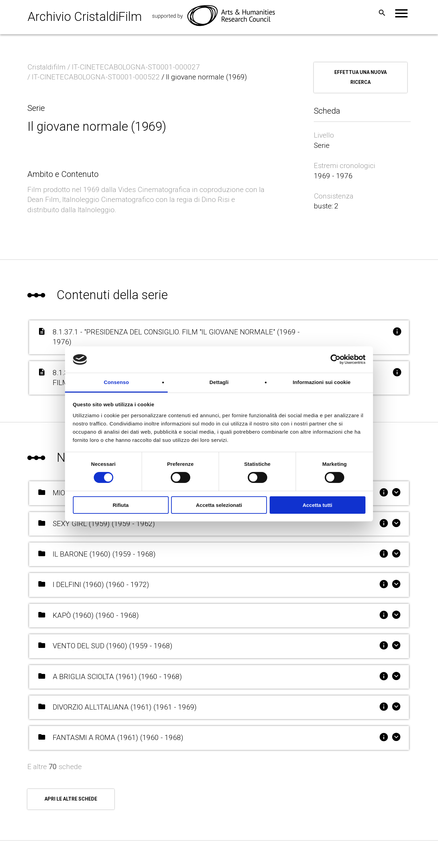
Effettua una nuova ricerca (360, 77)
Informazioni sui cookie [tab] (322, 382)
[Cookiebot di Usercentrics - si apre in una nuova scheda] (336, 359)
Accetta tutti (317, 505)
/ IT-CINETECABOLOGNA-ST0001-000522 (94, 77)
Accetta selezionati (219, 505)
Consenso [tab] (116, 382)
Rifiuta (121, 505)
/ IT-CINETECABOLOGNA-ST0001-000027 (134, 67)
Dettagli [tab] (219, 382)
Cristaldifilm (47, 67)
